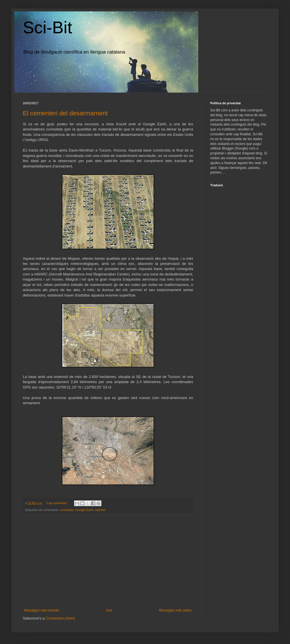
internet (100, 510)
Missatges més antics (175, 610)
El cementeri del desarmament (65, 113)
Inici (109, 610)
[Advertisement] (108, 561)
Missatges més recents (42, 610)
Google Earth (84, 510)
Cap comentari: (57, 503)
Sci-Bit (47, 27)
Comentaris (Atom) (61, 618)
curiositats (67, 510)
